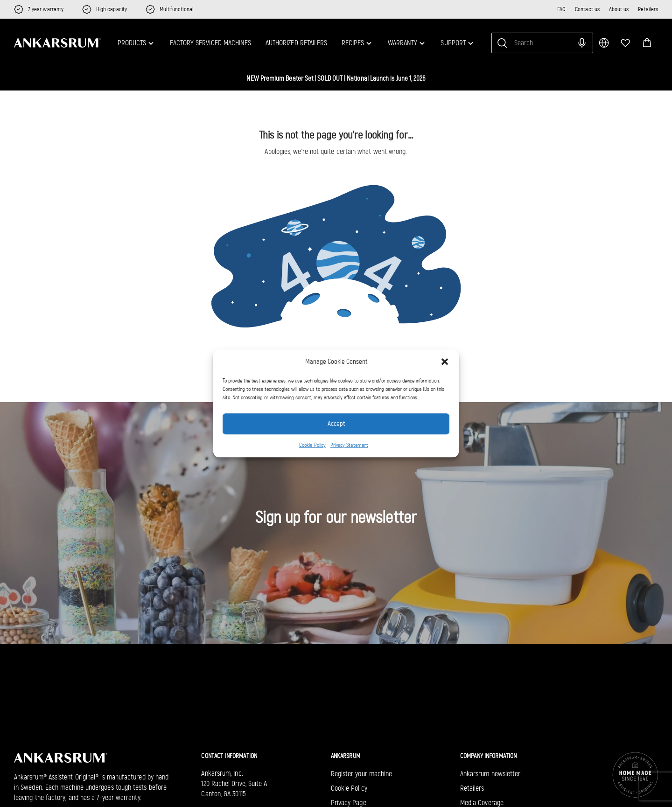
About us (619, 9)
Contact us (587, 9)
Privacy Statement (349, 445)
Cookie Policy (312, 445)
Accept (336, 424)
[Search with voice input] (582, 43)
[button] (445, 362)
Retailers (648, 9)
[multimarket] (604, 43)
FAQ (561, 9)
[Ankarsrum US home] (57, 42)
